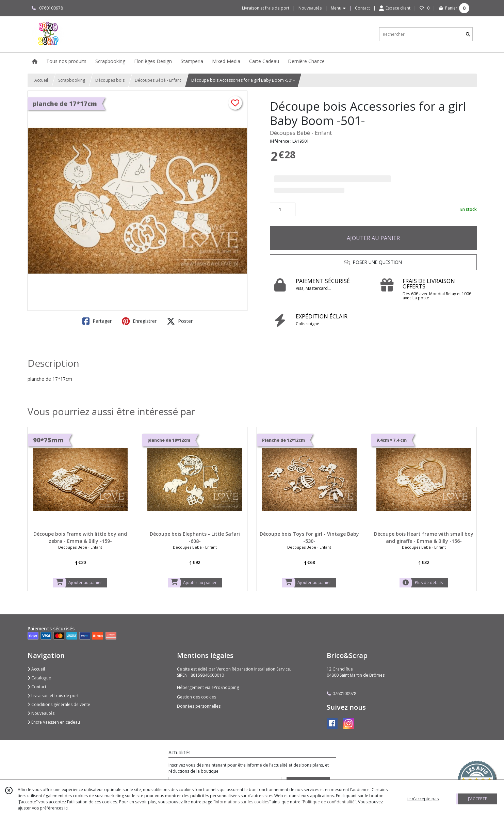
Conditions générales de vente (59, 704)
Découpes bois (110, 80)
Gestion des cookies (197, 697)
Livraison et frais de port (53, 696)
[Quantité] (283, 209)
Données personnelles (199, 706)
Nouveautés (41, 713)
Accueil (41, 80)
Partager (97, 321)
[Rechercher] (468, 34)
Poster (180, 321)
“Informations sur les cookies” (242, 802)
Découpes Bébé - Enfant (158, 80)
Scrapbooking (72, 80)
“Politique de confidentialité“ (329, 802)
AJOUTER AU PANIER (373, 238)
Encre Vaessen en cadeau (54, 722)
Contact (362, 8)
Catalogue (39, 678)
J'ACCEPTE (477, 799)
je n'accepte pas (423, 799)
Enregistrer (139, 321)
